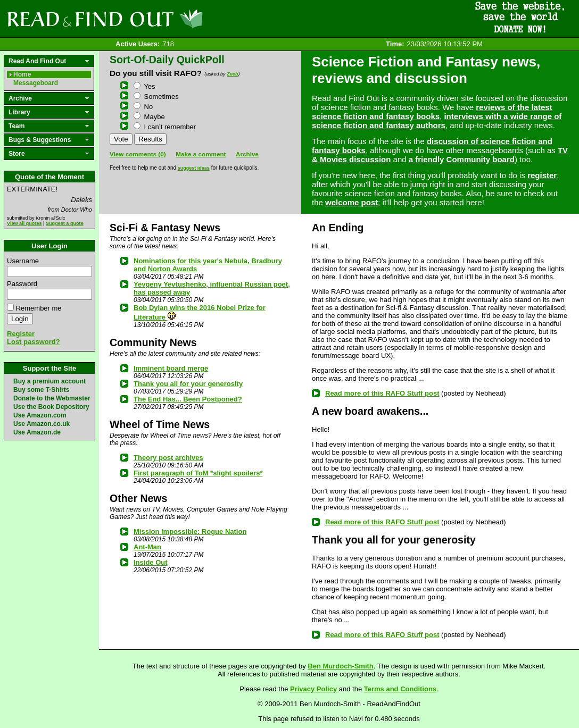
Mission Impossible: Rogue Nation (190, 532)
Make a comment (201, 154)
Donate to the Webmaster (52, 398)
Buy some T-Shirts (41, 390)
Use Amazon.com (40, 415)
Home (22, 74)
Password (22, 284)
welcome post (351, 202)
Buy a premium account (49, 381)
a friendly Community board (462, 159)
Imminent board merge (171, 368)
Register (21, 334)
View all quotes (24, 223)
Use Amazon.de (37, 432)
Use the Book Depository (51, 407)
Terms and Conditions (400, 689)
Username (23, 261)
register (542, 175)
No (143, 107)
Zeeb (232, 74)
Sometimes (156, 97)
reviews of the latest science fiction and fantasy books (432, 112)
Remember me (39, 308)
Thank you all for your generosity (188, 384)
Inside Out (151, 562)
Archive (247, 154)
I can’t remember (165, 127)
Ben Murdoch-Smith (341, 666)
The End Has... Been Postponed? (188, 399)
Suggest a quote (65, 223)
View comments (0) (138, 154)
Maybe (149, 117)
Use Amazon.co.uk (42, 424)
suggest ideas (194, 168)
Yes (144, 86)
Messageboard (36, 83)
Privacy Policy (313, 689)
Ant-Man (147, 547)
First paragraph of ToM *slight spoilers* (198, 473)
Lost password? (34, 342)
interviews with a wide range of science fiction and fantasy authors (437, 121)
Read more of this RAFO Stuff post (382, 393)
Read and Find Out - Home (160, 19)
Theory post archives (168, 458)
